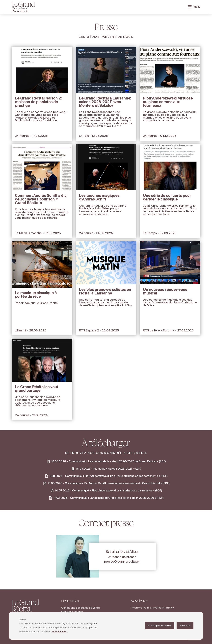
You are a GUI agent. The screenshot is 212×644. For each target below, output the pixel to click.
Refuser (185, 626)
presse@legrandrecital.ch (122, 562)
